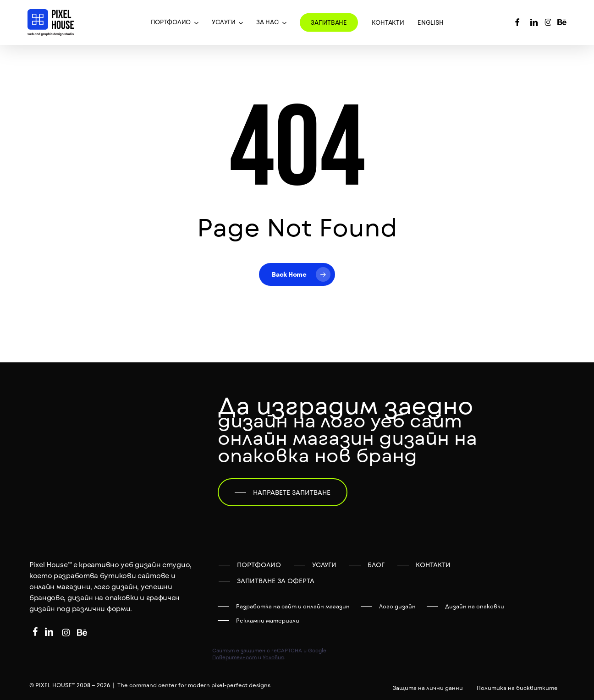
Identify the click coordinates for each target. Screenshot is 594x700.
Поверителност (234, 657)
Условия (273, 657)
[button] (283, 492)
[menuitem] (430, 23)
